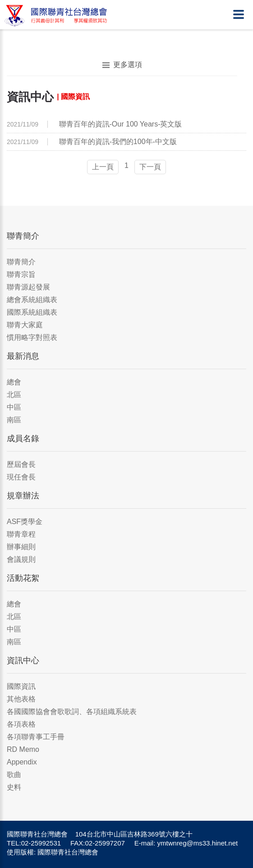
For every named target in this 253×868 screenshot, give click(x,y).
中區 (14, 407)
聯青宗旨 (21, 274)
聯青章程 (21, 534)
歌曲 (14, 775)
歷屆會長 (21, 464)
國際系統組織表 (32, 312)
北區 (14, 395)
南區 (14, 420)
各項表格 (21, 724)
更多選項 (122, 65)
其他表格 (21, 699)
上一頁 (103, 167)
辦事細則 (21, 547)
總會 (14, 382)
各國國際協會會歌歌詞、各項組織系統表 (72, 712)
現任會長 (21, 477)
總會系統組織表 (32, 300)
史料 (14, 787)
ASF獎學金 (25, 522)
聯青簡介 (21, 262)
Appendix (22, 762)
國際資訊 (21, 686)
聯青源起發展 (28, 287)
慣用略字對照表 (32, 337)
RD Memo (23, 749)
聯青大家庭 (25, 325)
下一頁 (150, 167)
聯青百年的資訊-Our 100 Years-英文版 (121, 124)
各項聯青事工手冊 (36, 737)
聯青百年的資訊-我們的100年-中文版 (118, 142)
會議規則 (21, 559)
